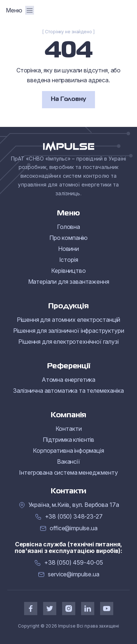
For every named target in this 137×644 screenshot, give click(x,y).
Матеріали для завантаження (69, 282)
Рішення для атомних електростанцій (69, 320)
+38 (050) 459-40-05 (74, 563)
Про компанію (68, 238)
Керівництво (68, 271)
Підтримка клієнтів (68, 440)
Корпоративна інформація (68, 451)
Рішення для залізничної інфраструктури (69, 331)
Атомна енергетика (68, 380)
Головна (68, 227)
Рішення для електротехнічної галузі (68, 342)
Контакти (69, 429)
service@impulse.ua (73, 574)
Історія (69, 260)
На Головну (68, 99)
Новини (68, 249)
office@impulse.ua (73, 528)
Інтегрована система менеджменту (68, 472)
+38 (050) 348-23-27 (74, 517)
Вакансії (68, 462)
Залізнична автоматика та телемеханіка (68, 391)
